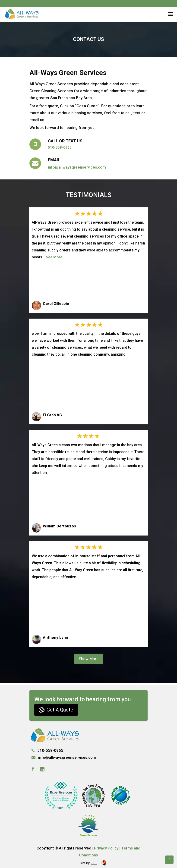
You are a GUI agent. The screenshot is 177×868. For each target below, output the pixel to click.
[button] (169, 14)
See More (54, 257)
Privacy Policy (106, 848)
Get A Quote (56, 710)
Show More (89, 659)
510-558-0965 (60, 147)
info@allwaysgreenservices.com (77, 167)
